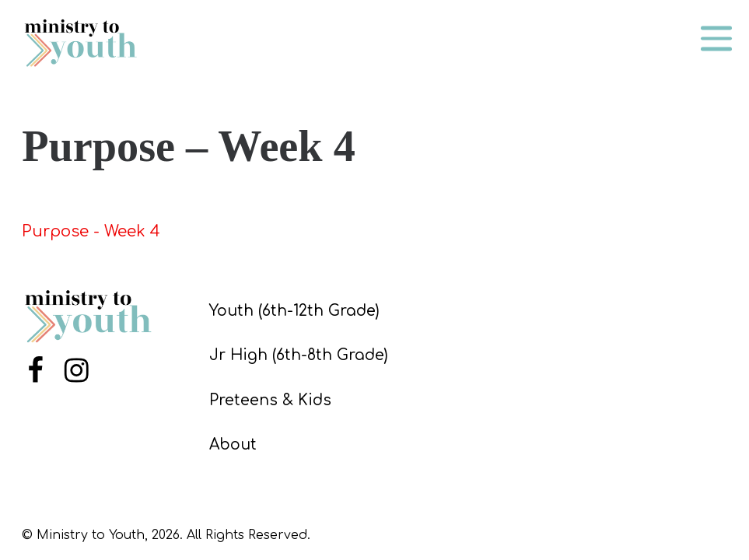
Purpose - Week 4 (91, 231)
